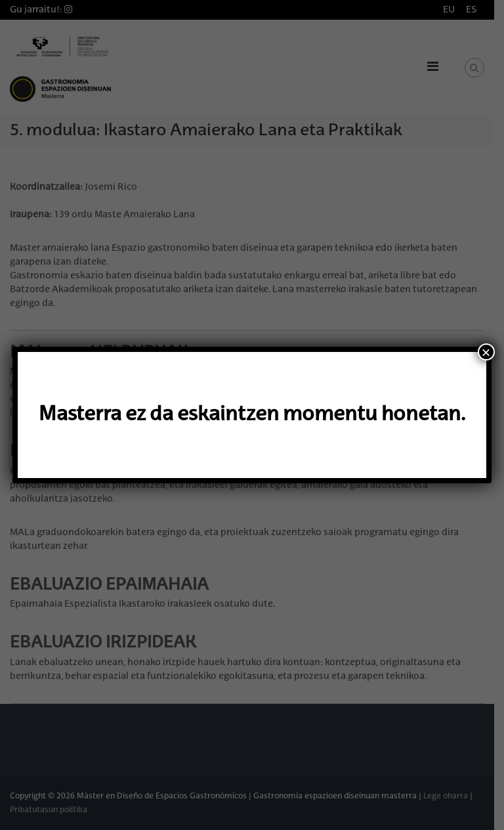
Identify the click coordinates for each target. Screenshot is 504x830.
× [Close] (486, 352)
